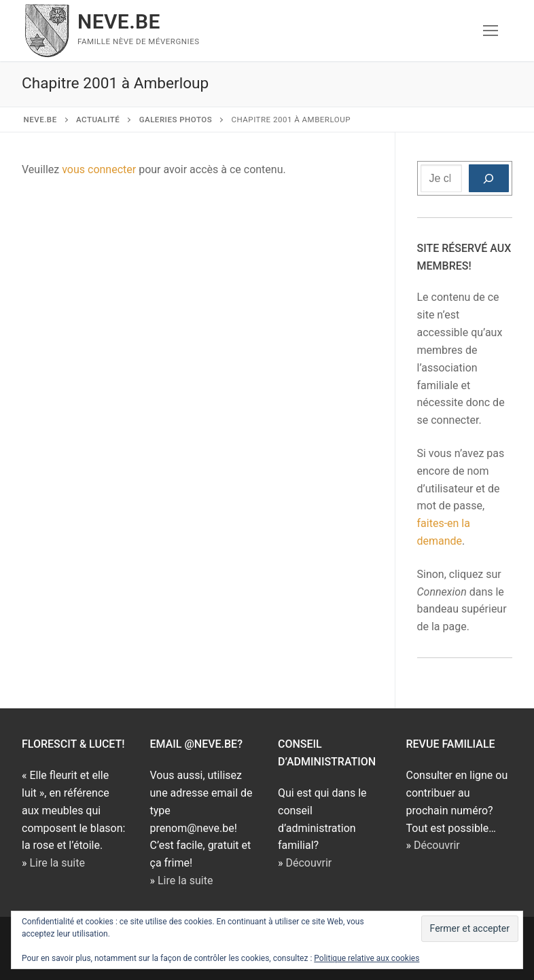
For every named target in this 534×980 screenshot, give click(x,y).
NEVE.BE (119, 21)
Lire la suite (57, 863)
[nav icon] (491, 31)
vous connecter (99, 169)
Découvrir (308, 863)
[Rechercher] (489, 179)
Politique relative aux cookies (367, 958)
